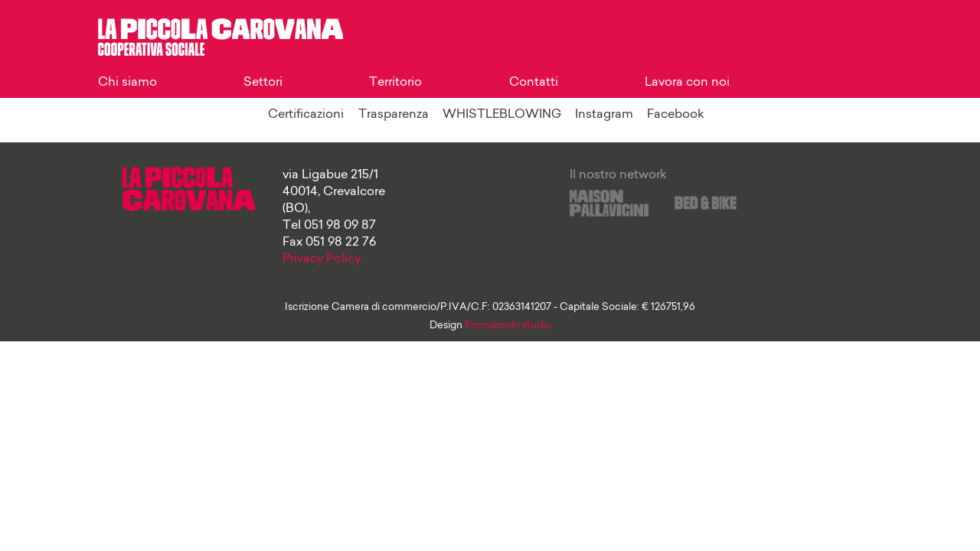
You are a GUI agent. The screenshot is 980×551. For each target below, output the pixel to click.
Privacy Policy (322, 259)
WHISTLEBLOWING (502, 115)
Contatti (534, 83)
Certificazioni (306, 115)
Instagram (604, 115)
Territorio (395, 83)
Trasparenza (394, 115)
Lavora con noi (687, 83)
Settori (263, 83)
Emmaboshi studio (508, 326)
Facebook (676, 115)
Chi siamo (127, 83)
